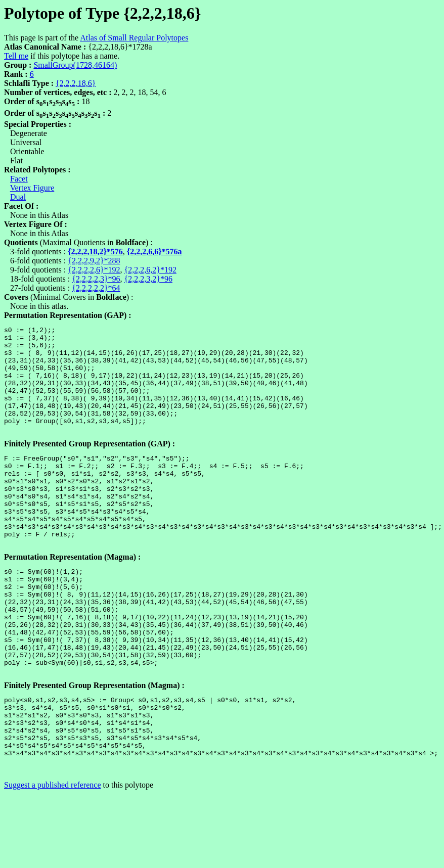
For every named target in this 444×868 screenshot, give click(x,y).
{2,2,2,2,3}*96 (96, 279)
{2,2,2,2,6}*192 (94, 270)
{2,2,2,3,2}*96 (148, 279)
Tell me (16, 56)
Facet (19, 179)
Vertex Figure (32, 188)
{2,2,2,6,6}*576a (154, 252)
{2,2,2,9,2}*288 (94, 261)
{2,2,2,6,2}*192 (150, 270)
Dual (18, 197)
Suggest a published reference (52, 859)
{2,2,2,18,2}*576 (95, 252)
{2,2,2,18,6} (76, 83)
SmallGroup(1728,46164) (75, 65)
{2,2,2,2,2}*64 (96, 288)
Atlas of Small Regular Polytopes (134, 38)
